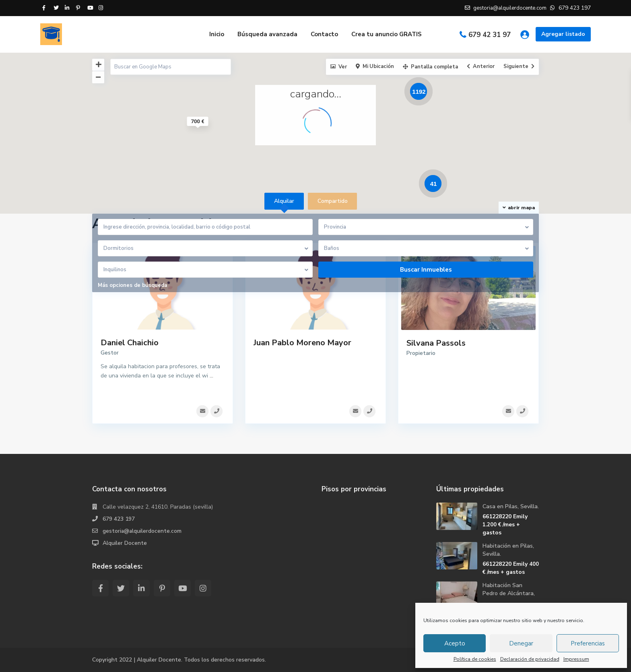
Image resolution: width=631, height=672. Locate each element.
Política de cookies (475, 659)
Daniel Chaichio (130, 343)
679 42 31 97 (490, 35)
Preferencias (588, 643)
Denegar (521, 643)
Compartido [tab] (333, 201)
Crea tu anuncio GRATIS (387, 34)
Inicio (217, 34)
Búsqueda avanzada (267, 34)
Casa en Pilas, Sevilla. (511, 506)
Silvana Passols (436, 343)
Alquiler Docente (125, 543)
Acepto (455, 643)
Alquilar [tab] (284, 201)
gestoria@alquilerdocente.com (142, 531)
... (211, 376)
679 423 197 (119, 519)
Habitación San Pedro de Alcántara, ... (509, 593)
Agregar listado (563, 34)
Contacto (324, 34)
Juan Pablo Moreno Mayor (302, 343)
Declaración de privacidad (530, 659)
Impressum (576, 659)
